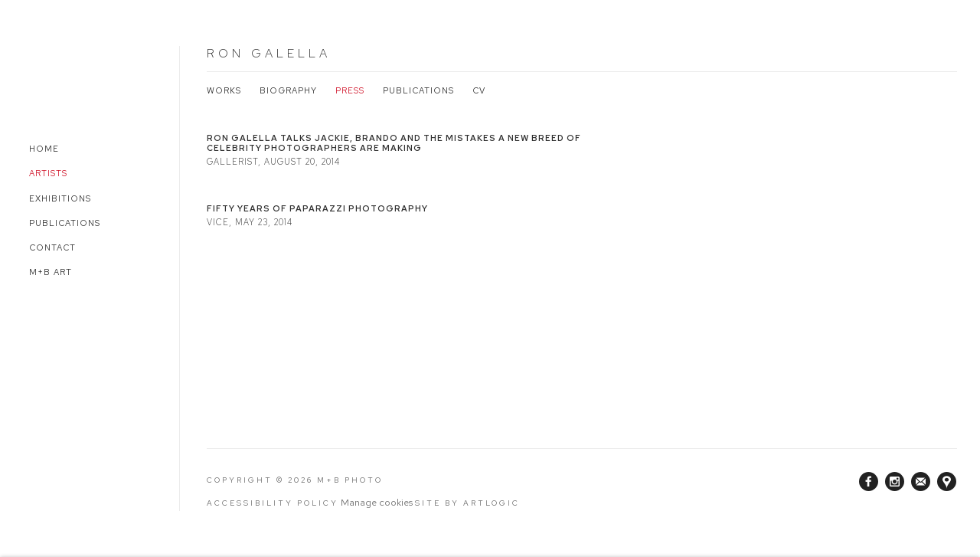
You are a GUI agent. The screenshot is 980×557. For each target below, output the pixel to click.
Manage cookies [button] (377, 502)
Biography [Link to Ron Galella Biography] (288, 90)
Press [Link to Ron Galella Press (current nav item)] (350, 90)
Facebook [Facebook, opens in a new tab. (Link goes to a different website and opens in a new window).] (869, 482)
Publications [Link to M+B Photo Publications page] (65, 223)
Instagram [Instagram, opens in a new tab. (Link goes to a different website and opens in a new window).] (895, 482)
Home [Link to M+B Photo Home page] (44, 149)
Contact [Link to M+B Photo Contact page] (52, 247)
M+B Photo (61, 75)
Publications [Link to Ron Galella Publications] (418, 90)
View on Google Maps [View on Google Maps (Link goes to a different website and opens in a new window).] (947, 482)
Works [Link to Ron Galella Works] (224, 90)
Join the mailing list (921, 482)
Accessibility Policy (273, 503)
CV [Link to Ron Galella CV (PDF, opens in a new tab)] (479, 90)
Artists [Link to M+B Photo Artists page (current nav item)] (48, 173)
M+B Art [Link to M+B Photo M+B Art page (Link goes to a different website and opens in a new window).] (51, 272)
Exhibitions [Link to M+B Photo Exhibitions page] (60, 198)
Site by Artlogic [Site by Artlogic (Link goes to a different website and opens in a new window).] (467, 503)
